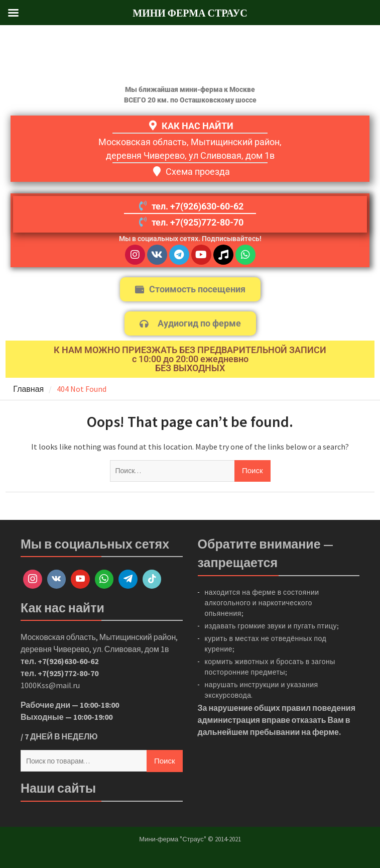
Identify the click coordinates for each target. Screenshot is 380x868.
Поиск (165, 761)
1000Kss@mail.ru (50, 685)
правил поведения (319, 708)
